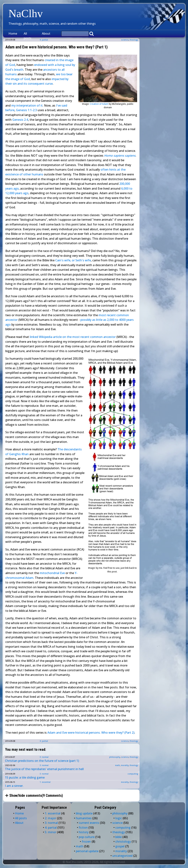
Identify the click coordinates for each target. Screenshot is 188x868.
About (46, 33)
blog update (84, 813)
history (84, 832)
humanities (84, 818)
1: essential (45, 782)
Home (13, 33)
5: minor (50, 832)
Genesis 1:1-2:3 (26, 110)
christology (123, 841)
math (117, 765)
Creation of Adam (99, 104)
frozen (86, 841)
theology (134, 40)
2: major (50, 818)
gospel (120, 846)
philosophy (115, 757)
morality (125, 765)
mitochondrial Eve (52, 573)
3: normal (44, 757)
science (125, 40)
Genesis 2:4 (20, 120)
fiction (83, 828)
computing (133, 774)
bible (119, 837)
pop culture (87, 837)
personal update (87, 851)
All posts (28, 36)
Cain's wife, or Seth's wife (73, 260)
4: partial (44, 741)
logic (119, 818)
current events (89, 823)
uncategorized (122, 856)
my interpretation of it (27, 105)
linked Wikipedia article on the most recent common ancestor (73, 337)
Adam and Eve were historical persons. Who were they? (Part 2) (91, 733)
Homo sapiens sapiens (120, 156)
